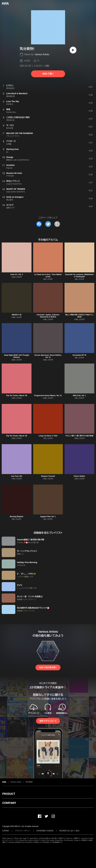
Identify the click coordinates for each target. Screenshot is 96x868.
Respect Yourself (48, 476)
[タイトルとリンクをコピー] (57, 224)
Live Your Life (17, 476)
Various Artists (42, 54)
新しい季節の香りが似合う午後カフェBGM (79, 316)
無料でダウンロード (48, 721)
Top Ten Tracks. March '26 (17, 396)
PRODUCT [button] (9, 794)
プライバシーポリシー (23, 831)
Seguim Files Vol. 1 (48, 517)
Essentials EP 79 (79, 355)
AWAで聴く (48, 74)
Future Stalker (79, 476)
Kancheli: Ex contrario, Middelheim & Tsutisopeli (79, 276)
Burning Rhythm (17, 517)
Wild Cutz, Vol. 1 (79, 396)
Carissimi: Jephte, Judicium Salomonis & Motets (48, 316)
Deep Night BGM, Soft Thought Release (17, 356)
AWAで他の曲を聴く (48, 667)
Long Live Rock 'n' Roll (48, 436)
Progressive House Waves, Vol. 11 (48, 396)
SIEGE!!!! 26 (17, 315)
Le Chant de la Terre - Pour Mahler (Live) (48, 276)
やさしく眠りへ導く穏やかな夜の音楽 (79, 436)
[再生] (73, 50)
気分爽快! (29, 782)
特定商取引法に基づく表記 (69, 831)
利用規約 (6, 831)
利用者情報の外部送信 (45, 831)
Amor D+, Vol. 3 (17, 274)
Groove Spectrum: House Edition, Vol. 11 (48, 356)
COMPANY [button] (9, 803)
